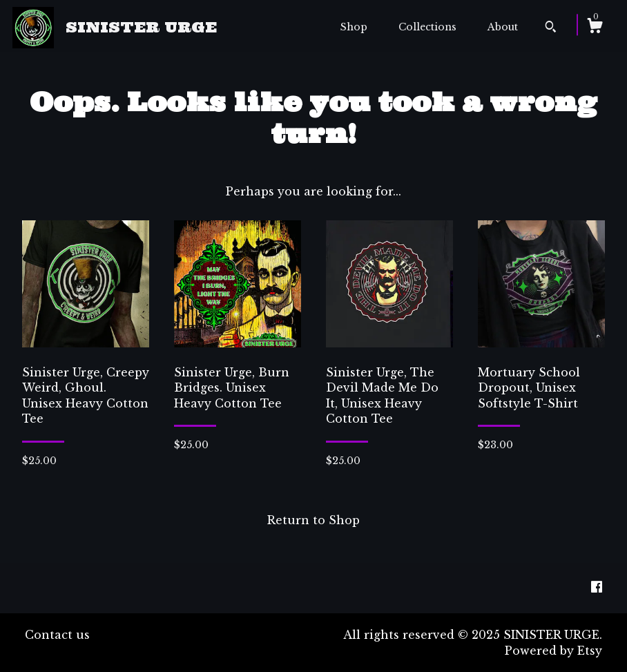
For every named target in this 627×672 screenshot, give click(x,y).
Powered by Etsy (553, 651)
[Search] (551, 28)
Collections (427, 27)
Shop (354, 27)
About (503, 27)
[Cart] (595, 28)
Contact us (57, 635)
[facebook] (597, 588)
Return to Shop (313, 520)
